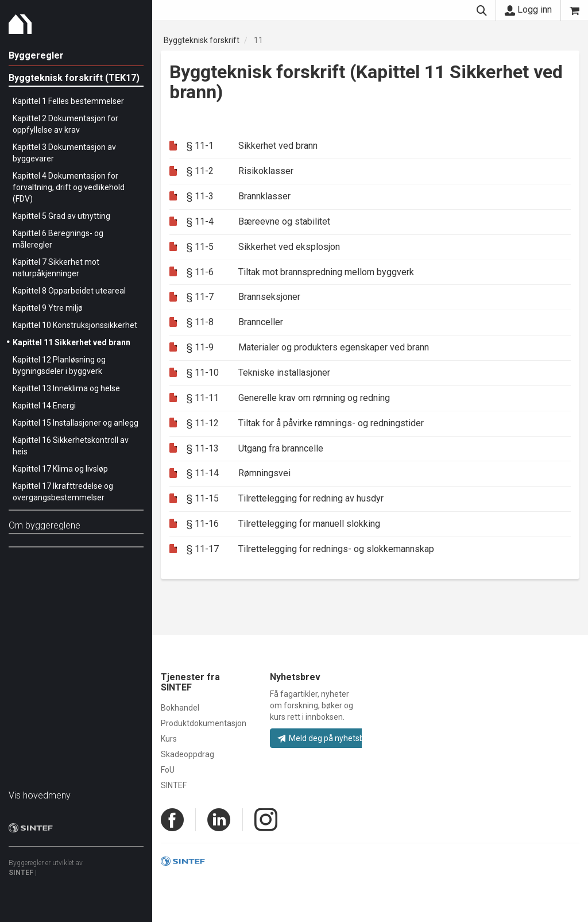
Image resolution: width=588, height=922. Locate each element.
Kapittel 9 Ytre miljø (48, 308)
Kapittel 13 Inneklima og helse (66, 388)
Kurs (169, 739)
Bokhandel (180, 708)
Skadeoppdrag (187, 754)
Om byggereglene (45, 525)
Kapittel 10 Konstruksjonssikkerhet (75, 325)
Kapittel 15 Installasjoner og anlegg (76, 423)
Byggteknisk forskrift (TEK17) (74, 78)
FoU (168, 770)
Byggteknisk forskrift (202, 40)
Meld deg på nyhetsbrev (326, 738)
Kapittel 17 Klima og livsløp (60, 469)
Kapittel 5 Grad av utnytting (61, 216)
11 (258, 40)
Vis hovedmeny (40, 795)
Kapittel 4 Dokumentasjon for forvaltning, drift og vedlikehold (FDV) (69, 187)
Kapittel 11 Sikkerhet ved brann (71, 342)
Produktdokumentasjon (204, 723)
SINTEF (21, 873)
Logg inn (528, 10)
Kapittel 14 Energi (44, 406)
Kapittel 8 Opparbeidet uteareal (69, 291)
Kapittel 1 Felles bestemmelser (68, 101)
